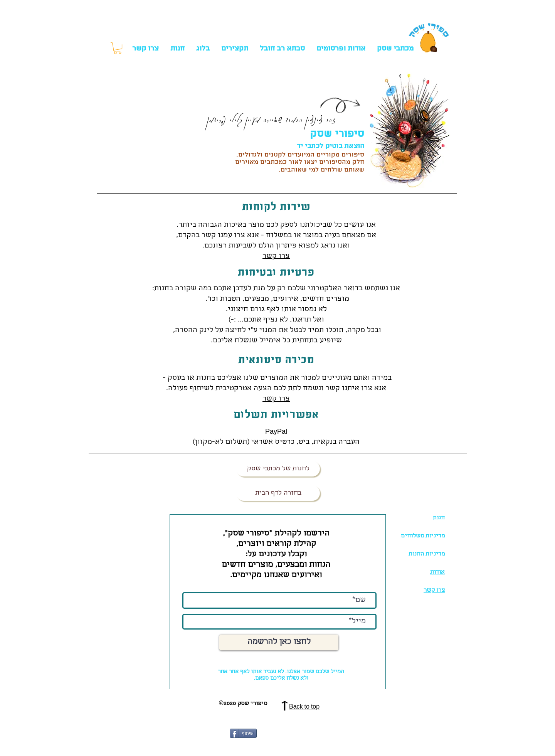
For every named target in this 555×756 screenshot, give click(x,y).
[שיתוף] (243, 733)
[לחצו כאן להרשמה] (279, 642)
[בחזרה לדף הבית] (278, 493)
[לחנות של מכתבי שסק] (278, 469)
